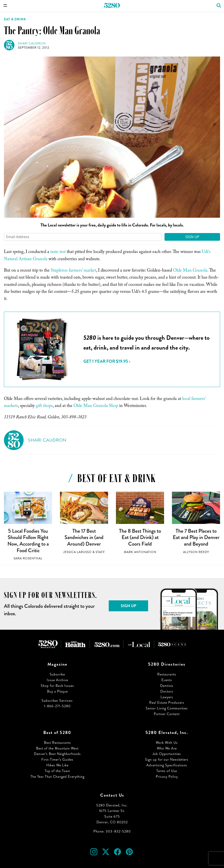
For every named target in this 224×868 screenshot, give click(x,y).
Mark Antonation (140, 552)
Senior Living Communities (167, 708)
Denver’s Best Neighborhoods (57, 754)
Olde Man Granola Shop (96, 406)
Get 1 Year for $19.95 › (107, 361)
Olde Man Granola (190, 271)
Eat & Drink (15, 19)
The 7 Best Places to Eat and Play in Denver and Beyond (196, 537)
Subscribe (57, 674)
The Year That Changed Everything (57, 777)
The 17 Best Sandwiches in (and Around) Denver (84, 537)
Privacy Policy (167, 777)
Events (167, 680)
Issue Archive (57, 680)
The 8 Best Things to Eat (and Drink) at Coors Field (140, 537)
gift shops (44, 406)
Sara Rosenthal (28, 558)
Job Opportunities (167, 754)
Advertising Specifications (167, 765)
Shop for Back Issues (57, 686)
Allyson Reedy (196, 552)
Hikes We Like (57, 765)
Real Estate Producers (167, 703)
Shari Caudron (32, 43)
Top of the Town (57, 771)
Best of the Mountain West (57, 748)
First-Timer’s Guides (57, 759)
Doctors (167, 691)
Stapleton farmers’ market (73, 271)
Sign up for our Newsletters (167, 759)
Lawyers (167, 697)
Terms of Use (167, 771)
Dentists (167, 686)
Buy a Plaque (57, 691)
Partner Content (167, 714)
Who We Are (167, 748)
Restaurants (167, 674)
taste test (58, 252)
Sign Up (192, 237)
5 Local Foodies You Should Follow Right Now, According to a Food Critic (28, 541)
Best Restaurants (57, 743)
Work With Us (167, 743)
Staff (100, 552)
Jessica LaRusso (77, 552)
